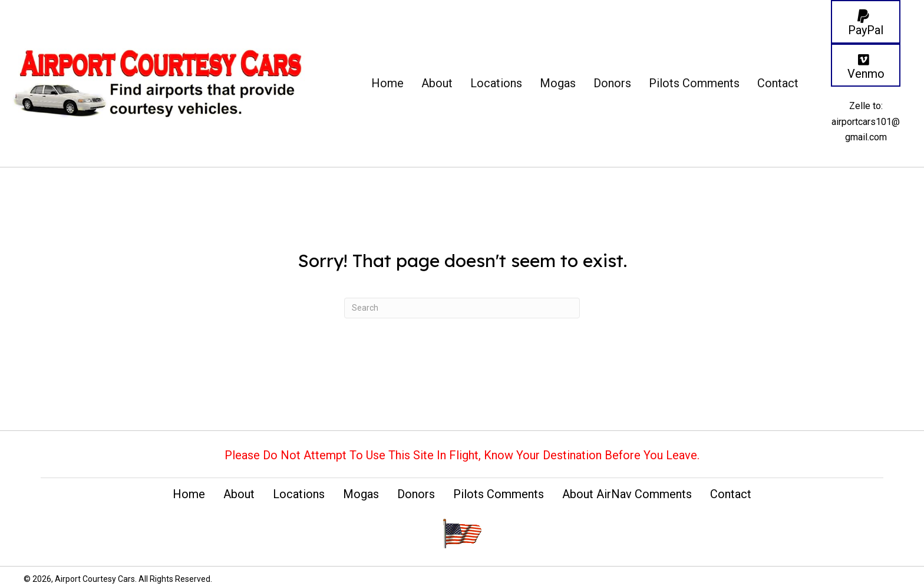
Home (189, 494)
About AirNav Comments (627, 494)
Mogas (361, 494)
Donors (416, 494)
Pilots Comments (499, 494)
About (239, 494)
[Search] (462, 308)
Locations (299, 494)
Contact (731, 494)
